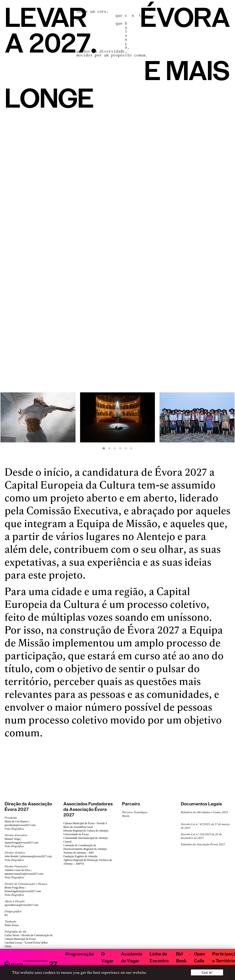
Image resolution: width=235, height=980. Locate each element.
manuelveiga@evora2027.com (21, 843)
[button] (104, 448)
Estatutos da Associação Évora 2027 (203, 844)
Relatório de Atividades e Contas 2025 (204, 812)
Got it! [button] (207, 972)
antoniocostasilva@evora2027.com (24, 874)
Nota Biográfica (14, 829)
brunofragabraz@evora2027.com (23, 891)
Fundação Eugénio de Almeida (80, 856)
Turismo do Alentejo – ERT (79, 853)
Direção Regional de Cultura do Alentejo (86, 831)
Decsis (126, 816)
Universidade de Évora (76, 834)
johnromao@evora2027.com (36, 856)
